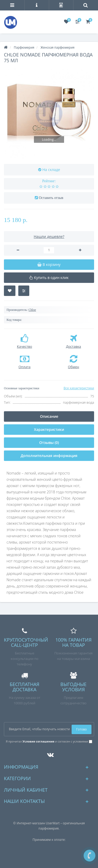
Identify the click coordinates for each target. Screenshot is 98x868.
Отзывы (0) (49, 442)
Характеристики (49, 429)
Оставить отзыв (51, 198)
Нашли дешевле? (49, 236)
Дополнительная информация (49, 456)
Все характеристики (79, 388)
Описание (49, 416)
